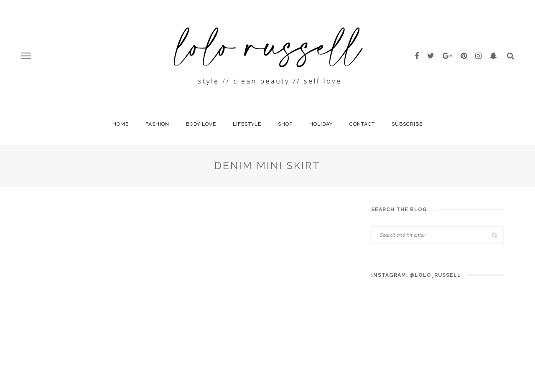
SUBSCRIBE (407, 124)
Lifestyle (247, 124)
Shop (285, 124)
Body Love (201, 124)
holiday (321, 124)
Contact (362, 124)
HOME (121, 124)
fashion (157, 124)
